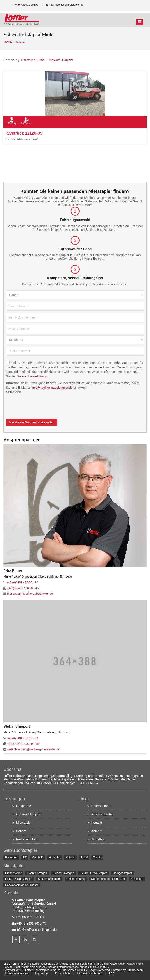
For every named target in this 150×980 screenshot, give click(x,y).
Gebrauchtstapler (28, 814)
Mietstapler (24, 823)
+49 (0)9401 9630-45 (31, 923)
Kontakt (97, 823)
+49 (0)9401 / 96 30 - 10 (22, 582)
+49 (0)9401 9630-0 (30, 917)
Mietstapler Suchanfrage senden (32, 422)
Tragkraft (53, 60)
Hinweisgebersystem (16, 973)
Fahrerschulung (27, 839)
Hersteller (28, 60)
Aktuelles (98, 839)
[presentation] (40, 410)
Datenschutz (63, 973)
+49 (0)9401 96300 (27, 5)
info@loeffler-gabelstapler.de (66, 5)
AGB (112, 973)
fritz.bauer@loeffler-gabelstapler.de (30, 594)
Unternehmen (101, 806)
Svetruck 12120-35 (24, 133)
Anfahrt (96, 831)
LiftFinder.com (135, 970)
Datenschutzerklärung (32, 376)
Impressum (42, 973)
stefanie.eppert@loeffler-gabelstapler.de (33, 749)
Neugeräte (24, 806)
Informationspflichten (89, 973)
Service (22, 831)
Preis (41, 60)
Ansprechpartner (103, 814)
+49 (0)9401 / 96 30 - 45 (23, 588)
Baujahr (68, 60)
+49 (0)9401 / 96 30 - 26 (22, 738)
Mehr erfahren (89, 783)
